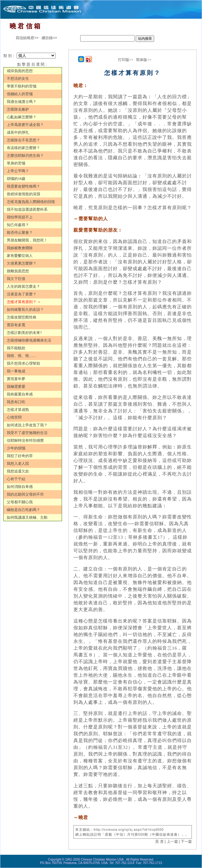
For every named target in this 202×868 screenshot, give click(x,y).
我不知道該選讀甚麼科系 (27, 209)
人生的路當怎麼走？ (23, 286)
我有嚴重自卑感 (20, 394)
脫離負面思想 (18, 271)
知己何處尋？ (18, 225)
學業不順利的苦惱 (22, 86)
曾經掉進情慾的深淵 (23, 194)
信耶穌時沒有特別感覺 (25, 440)
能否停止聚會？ (20, 233)
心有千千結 (16, 479)
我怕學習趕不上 (20, 217)
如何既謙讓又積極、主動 (27, 517)
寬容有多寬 (16, 325)
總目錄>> (49, 38)
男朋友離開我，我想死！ (27, 240)
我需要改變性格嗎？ (23, 186)
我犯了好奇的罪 (20, 456)
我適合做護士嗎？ (22, 102)
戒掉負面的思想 (20, 71)
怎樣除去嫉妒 (18, 109)
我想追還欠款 (18, 471)
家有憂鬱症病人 (20, 256)
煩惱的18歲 (16, 179)
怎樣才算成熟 (18, 410)
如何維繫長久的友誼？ (25, 310)
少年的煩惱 (16, 448)
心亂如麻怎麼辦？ (22, 117)
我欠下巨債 (16, 279)
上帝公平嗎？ (18, 171)
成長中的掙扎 (18, 132)
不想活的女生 (18, 79)
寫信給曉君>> (27, 38)
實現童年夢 (16, 379)
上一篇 (172, 842)
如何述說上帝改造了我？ (27, 425)
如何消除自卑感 (20, 487)
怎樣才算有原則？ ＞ (24, 302)
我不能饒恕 (16, 348)
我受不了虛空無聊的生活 (27, 433)
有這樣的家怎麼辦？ (23, 148)
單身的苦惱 (16, 163)
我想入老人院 (18, 464)
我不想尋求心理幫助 (23, 363)
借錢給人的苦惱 (20, 94)
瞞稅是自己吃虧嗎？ (23, 510)
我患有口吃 (16, 402)
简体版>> (144, 60)
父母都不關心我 (20, 502)
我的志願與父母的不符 (25, 494)
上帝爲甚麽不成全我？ (25, 125)
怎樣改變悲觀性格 (22, 317)
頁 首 (159, 842)
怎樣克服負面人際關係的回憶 (31, 202)
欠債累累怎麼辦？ (22, 263)
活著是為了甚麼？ (22, 294)
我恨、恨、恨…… (22, 356)
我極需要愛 (16, 387)
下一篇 (186, 842)
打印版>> (126, 60)
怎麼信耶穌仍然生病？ (25, 156)
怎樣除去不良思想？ (23, 140)
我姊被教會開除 (20, 248)
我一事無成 (16, 371)
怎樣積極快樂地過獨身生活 (29, 340)
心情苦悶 (14, 417)
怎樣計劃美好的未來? (24, 333)
